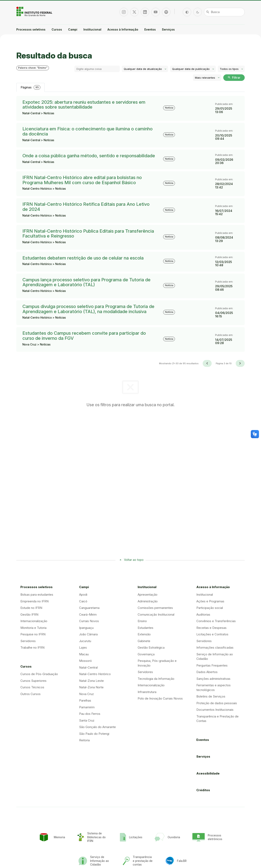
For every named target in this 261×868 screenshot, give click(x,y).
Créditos (203, 790)
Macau (84, 654)
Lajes (83, 647)
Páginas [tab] (30, 87)
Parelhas (85, 700)
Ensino (142, 621)
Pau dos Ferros (90, 714)
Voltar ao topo (134, 560)
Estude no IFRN (31, 608)
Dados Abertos (207, 672)
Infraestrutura (147, 692)
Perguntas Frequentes (212, 665)
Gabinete (144, 641)
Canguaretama (89, 608)
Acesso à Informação (123, 29)
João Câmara (88, 634)
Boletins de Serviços (211, 696)
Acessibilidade (208, 773)
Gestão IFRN (29, 614)
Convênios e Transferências (216, 621)
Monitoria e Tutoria (33, 628)
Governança (146, 654)
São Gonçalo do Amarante (97, 727)
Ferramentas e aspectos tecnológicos (213, 688)
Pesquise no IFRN (33, 634)
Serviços (168, 29)
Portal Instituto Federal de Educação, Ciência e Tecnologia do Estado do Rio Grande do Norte (35, 11)
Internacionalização (34, 621)
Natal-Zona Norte (91, 687)
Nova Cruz (86, 694)
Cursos (57, 29)
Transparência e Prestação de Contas (217, 719)
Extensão (144, 634)
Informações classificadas (215, 647)
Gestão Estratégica (151, 647)
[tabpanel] (130, 231)
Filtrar (234, 77)
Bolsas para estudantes (37, 595)
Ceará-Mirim (88, 614)
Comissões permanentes (155, 608)
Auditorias (203, 614)
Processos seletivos (31, 29)
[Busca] (224, 12)
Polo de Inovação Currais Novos (160, 698)
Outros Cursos (30, 694)
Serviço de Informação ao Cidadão (215, 657)
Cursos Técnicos (32, 687)
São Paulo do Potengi (94, 734)
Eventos (150, 29)
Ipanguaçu (86, 628)
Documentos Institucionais (215, 710)
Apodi (83, 595)
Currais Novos (89, 621)
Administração (148, 601)
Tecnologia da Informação (156, 679)
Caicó (83, 601)
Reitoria (84, 740)
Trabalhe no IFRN (32, 647)
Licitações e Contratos (212, 634)
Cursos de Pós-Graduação (39, 674)
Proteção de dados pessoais (217, 703)
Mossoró (85, 661)
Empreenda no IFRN (34, 601)
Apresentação (148, 595)
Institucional (92, 29)
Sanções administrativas (213, 679)
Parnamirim (87, 707)
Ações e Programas (210, 601)
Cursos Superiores (33, 681)
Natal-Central (88, 667)
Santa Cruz (87, 720)
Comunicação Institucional (156, 614)
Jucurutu (85, 641)
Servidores (28, 641)
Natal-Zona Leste (91, 681)
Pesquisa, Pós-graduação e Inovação (157, 663)
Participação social (210, 608)
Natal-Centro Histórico (95, 674)
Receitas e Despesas (211, 628)
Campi (73, 29)
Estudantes (145, 628)
